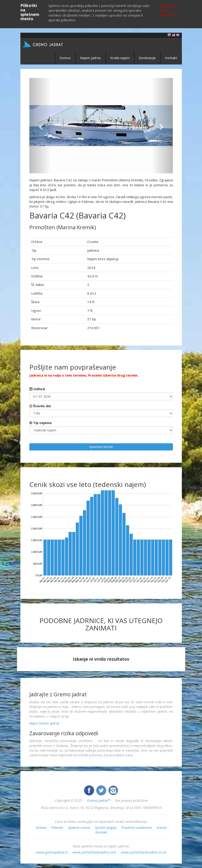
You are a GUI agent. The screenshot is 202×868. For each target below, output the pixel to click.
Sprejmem (169, 6)
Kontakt (171, 58)
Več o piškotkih (167, 13)
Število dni (40, 406)
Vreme (161, 827)
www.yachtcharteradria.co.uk (143, 852)
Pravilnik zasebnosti (136, 827)
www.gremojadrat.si (52, 852)
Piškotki (57, 827)
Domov (65, 58)
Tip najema (40, 423)
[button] (40, 126)
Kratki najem (120, 58)
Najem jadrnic (91, 58)
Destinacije (147, 58)
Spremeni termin (101, 447)
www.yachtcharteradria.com (94, 852)
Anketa (41, 827)
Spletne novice (79, 827)
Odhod (37, 389)
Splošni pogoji (105, 827)
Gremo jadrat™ (98, 800)
